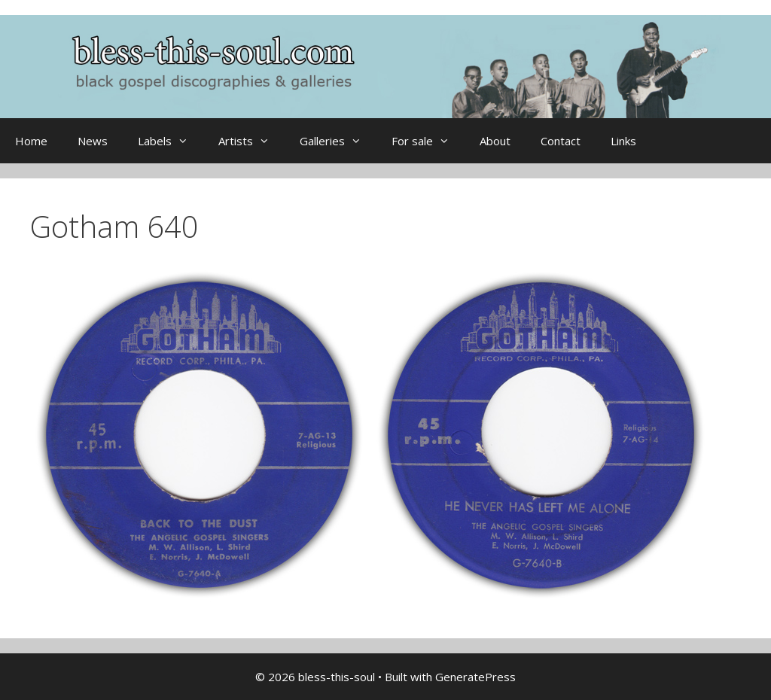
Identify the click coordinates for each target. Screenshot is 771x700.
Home (31, 141)
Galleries (338, 141)
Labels (171, 141)
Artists (251, 141)
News (93, 141)
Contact (561, 141)
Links (623, 141)
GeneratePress (475, 677)
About (495, 141)
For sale (428, 141)
